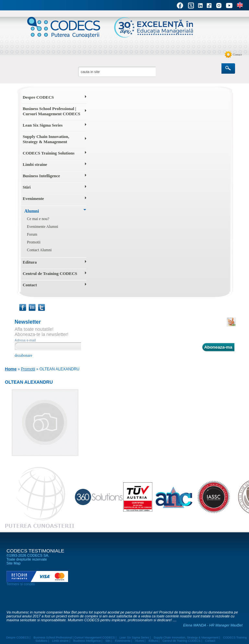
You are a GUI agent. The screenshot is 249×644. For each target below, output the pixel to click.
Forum (32, 234)
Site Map (13, 563)
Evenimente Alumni (42, 227)
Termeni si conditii (21, 584)
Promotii (34, 242)
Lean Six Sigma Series (43, 125)
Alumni (32, 211)
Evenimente (33, 198)
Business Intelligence (41, 176)
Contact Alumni (39, 250)
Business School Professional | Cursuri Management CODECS (52, 111)
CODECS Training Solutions (49, 153)
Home (11, 369)
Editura (30, 262)
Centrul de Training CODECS (50, 273)
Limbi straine (35, 164)
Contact (237, 55)
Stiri (27, 187)
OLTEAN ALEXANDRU (59, 369)
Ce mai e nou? (38, 219)
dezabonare (24, 355)
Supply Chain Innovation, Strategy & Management (46, 139)
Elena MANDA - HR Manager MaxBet (213, 625)
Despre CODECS (38, 97)
